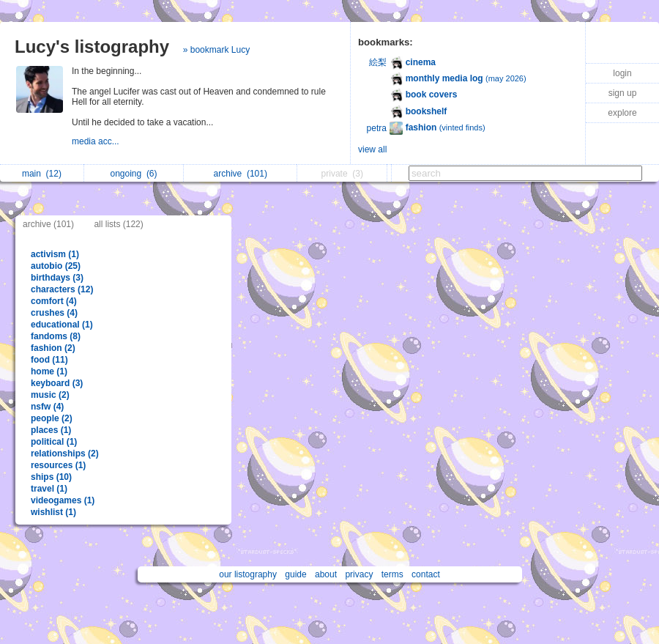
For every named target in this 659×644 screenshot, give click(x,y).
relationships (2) (65, 454)
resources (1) (58, 465)
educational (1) (62, 325)
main (42, 174)
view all (372, 149)
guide (295, 574)
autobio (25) (56, 266)
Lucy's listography (92, 47)
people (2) (52, 418)
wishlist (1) (53, 512)
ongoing (133, 174)
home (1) (49, 371)
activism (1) (55, 254)
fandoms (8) (56, 336)
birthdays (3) (57, 278)
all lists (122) (118, 224)
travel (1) (49, 489)
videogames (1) (63, 500)
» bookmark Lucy (216, 50)
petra (377, 128)
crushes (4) (54, 313)
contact (426, 574)
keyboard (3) (57, 383)
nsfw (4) (47, 407)
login (622, 73)
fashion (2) (53, 348)
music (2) (50, 395)
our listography (248, 574)
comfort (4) (54, 301)
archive (241, 174)
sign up (623, 93)
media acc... (97, 141)
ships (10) (51, 477)
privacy (359, 574)
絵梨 (378, 62)
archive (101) (48, 224)
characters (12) (62, 289)
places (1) (51, 430)
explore (622, 113)
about (326, 574)
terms (392, 574)
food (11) (49, 360)
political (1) (54, 442)
